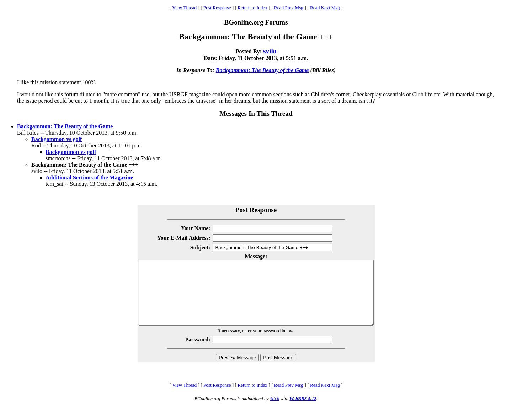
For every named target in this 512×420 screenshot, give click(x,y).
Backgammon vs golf (57, 139)
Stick (274, 411)
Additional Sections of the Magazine (89, 177)
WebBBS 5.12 (303, 411)
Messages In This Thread (256, 114)
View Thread (184, 8)
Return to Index (252, 8)
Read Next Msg (325, 8)
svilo (270, 51)
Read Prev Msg (289, 8)
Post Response (217, 8)
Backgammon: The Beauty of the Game (262, 70)
